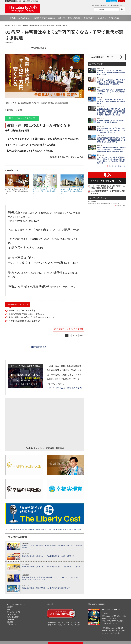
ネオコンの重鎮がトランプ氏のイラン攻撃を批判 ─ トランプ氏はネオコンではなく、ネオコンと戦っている (111, 130)
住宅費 (38, 529)
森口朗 (13, 529)
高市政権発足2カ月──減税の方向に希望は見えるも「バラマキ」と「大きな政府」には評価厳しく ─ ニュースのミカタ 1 (52, 578)
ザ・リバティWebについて (116, 6)
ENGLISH (19, 1)
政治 (14, 25)
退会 (8, 610)
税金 (67, 529)
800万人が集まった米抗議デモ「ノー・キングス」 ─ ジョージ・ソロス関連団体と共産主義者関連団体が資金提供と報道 (111, 150)
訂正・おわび (11, 614)
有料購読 (103, 6)
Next (81, 336)
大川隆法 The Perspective (44, 18)
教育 (50, 529)
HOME (13, 18)
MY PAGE (95, 6)
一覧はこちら (120, 205)
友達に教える (39, 48)
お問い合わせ (11, 624)
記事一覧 (61, 18)
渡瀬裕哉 (31, 529)
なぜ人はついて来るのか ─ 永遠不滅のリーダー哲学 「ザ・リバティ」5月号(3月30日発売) (111, 92)
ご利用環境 (10, 619)
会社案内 (10, 622)
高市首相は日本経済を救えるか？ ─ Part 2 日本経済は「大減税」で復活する (48, 556)
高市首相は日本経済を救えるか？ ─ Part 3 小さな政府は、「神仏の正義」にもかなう (51, 567)
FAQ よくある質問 (13, 617)
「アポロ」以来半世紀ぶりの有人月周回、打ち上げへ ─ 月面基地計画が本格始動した (111, 101)
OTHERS (35, 1)
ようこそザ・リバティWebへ (109, 18)
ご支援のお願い (112, 1)
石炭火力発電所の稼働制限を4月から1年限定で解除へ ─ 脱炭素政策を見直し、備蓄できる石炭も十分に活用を (111, 140)
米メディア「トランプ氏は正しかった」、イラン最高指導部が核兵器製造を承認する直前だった (111, 72)
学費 (42, 529)
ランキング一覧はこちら (116, 166)
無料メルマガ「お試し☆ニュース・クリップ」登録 (64, 622)
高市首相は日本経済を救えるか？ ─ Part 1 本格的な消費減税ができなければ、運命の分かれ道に (52, 547)
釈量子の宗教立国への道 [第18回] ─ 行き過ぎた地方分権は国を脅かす (46, 588)
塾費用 (55, 529)
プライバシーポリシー (14, 612)
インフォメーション (98, 198)
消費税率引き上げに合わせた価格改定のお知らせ (104, 204)
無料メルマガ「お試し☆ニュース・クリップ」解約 (64, 625)
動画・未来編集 (74, 18)
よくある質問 (89, 18)
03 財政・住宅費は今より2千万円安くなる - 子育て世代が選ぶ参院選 (72, 191)
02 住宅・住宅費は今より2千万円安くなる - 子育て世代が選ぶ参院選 (44, 191)
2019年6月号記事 (75, 529)
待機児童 (61, 529)
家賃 (17, 529)
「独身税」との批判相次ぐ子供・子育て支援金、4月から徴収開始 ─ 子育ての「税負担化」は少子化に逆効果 (111, 82)
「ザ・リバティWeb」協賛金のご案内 (64, 388)
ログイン (122, 1)
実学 (46, 529)
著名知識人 (24, 529)
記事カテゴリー (25, 18)
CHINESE (27, 1)
